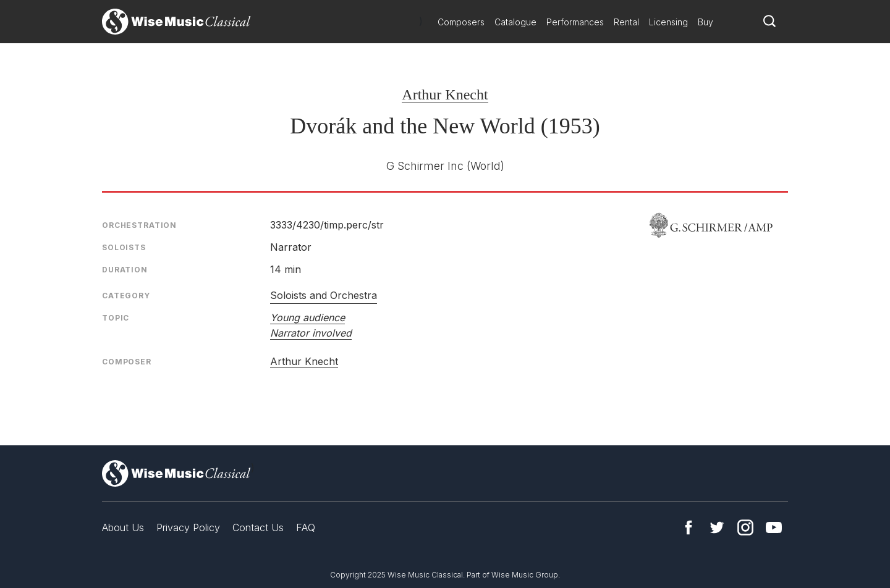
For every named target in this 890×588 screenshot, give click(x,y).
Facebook (689, 527)
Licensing (668, 22)
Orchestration (139, 225)
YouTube (774, 527)
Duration (125, 270)
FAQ (306, 527)
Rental (626, 22)
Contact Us (258, 527)
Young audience (307, 317)
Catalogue (515, 22)
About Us (123, 527)
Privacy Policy (188, 527)
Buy (706, 22)
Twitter (717, 527)
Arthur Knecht (445, 94)
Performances (575, 22)
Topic (116, 318)
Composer (127, 362)
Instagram (745, 527)
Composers (461, 22)
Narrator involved (311, 333)
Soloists (124, 247)
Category (126, 296)
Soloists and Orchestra (324, 295)
